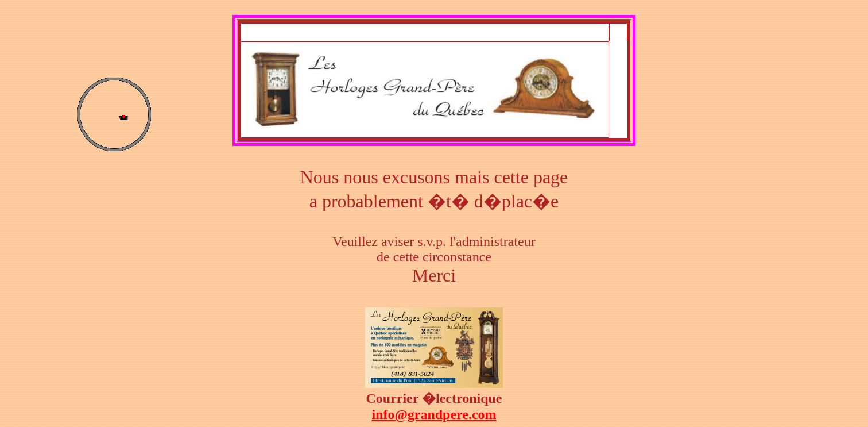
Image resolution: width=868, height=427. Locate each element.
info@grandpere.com (434, 414)
